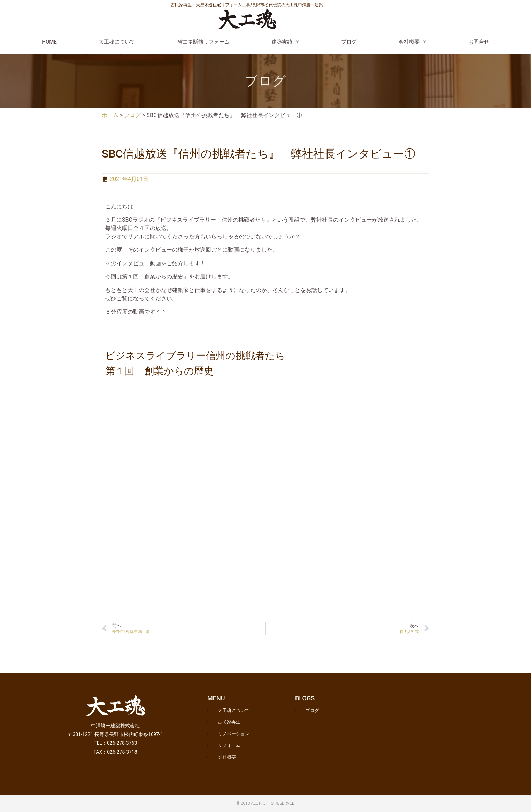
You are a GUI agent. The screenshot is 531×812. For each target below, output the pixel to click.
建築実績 (285, 42)
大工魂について (117, 42)
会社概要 (412, 42)
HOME (49, 42)
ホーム (110, 115)
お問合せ (479, 42)
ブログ (349, 42)
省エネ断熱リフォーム (203, 42)
